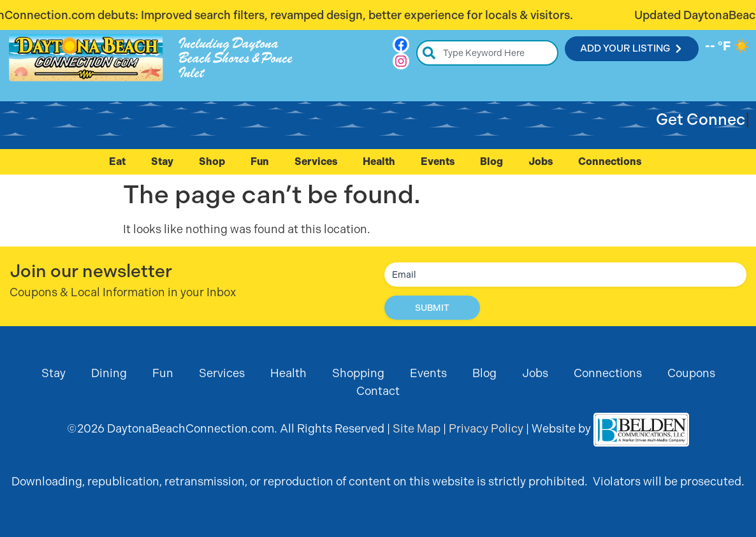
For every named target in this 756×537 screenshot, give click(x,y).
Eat (117, 161)
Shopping (358, 373)
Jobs (541, 161)
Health (379, 161)
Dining (109, 373)
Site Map (417, 428)
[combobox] (487, 53)
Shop (212, 161)
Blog (491, 161)
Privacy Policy (486, 428)
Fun (260, 161)
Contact (378, 391)
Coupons (691, 373)
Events (438, 161)
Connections (613, 162)
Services (316, 161)
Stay (162, 161)
